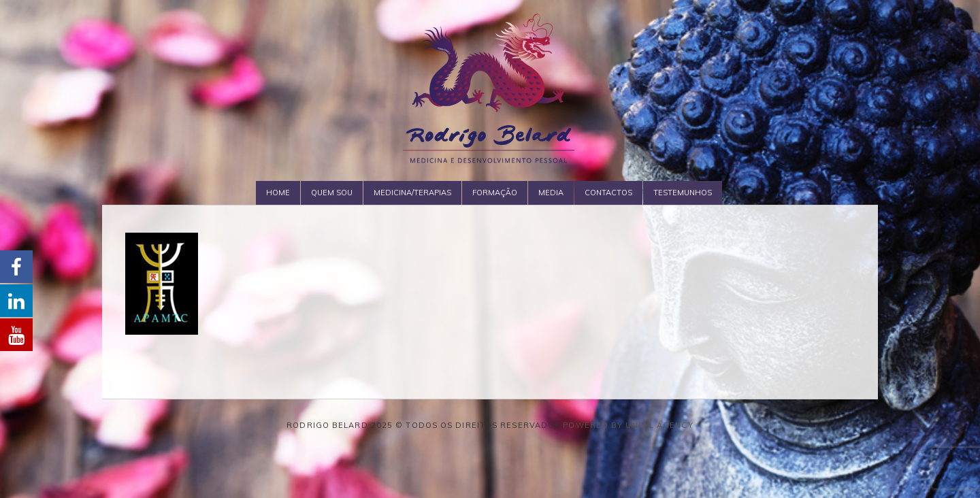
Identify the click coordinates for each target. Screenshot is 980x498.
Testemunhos (683, 193)
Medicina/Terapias (412, 193)
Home (278, 193)
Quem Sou (332, 193)
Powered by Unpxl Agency (628, 425)
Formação (495, 193)
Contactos (608, 193)
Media (551, 193)
